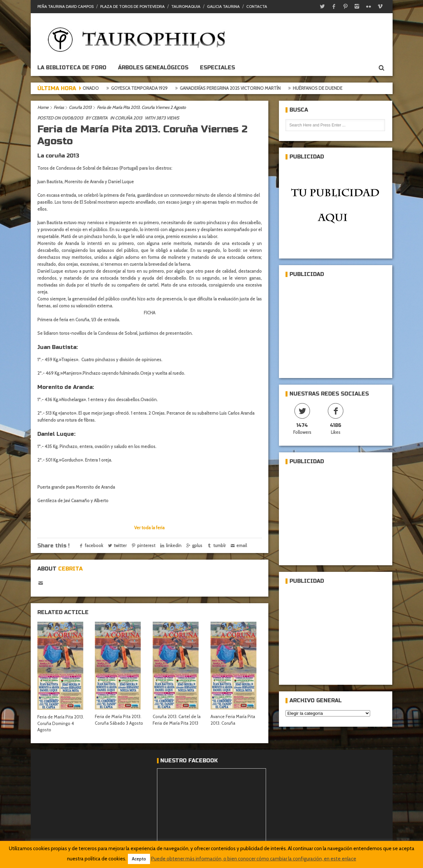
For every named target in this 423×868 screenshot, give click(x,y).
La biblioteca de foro (72, 68)
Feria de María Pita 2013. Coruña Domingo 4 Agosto (61, 723)
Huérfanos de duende (326, 88)
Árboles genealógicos (153, 68)
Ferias (59, 107)
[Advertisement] (335, 325)
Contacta (257, 6)
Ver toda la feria (149, 528)
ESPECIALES (217, 68)
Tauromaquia (186, 6)
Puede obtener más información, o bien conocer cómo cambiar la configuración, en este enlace (254, 859)
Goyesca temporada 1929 (148, 88)
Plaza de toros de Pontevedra (132, 6)
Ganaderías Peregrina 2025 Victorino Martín (239, 88)
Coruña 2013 (80, 107)
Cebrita (99, 118)
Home (43, 107)
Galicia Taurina (223, 6)
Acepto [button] (139, 859)
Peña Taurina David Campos (65, 6)
